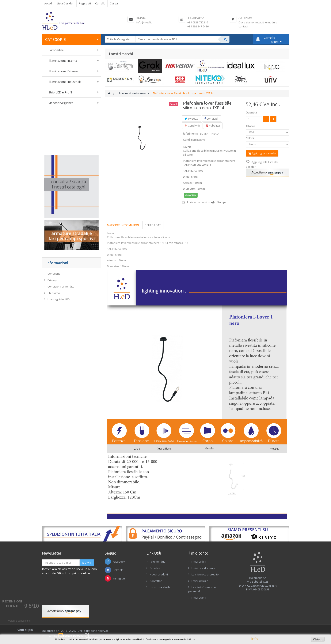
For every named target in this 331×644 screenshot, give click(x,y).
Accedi (48, 3)
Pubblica (213, 126)
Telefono (196, 18)
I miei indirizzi (200, 581)
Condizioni (190, 140)
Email (141, 18)
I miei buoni (199, 598)
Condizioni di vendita (61, 286)
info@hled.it (144, 22)
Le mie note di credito (205, 574)
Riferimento (191, 134)
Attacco (251, 126)
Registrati (85, 3)
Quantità (251, 112)
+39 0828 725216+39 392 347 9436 (198, 24)
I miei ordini (199, 562)
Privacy (52, 280)
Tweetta (191, 119)
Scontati (155, 568)
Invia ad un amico (198, 202)
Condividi (211, 119)
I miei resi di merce (203, 568)
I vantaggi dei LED (59, 299)
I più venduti (157, 562)
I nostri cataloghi (160, 587)
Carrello (100, 3)
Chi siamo (54, 293)
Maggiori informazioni (123, 225)
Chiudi (318, 639)
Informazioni (57, 263)
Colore (250, 138)
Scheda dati (153, 225)
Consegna (54, 274)
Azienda (245, 18)
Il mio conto (198, 553)
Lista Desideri (66, 3)
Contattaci (156, 581)
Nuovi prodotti (159, 574)
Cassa (114, 3)
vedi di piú (25, 630)
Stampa (222, 202)
